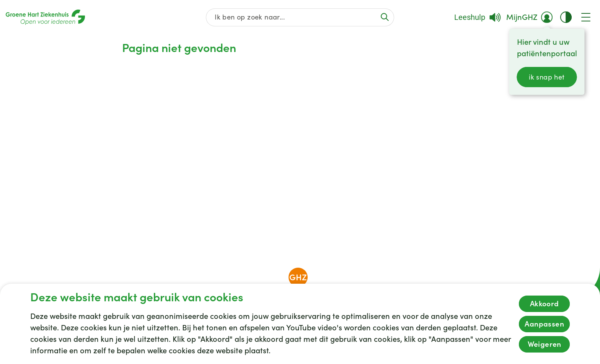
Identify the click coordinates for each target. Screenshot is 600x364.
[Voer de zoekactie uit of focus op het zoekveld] (385, 17)
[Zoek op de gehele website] (300, 17)
